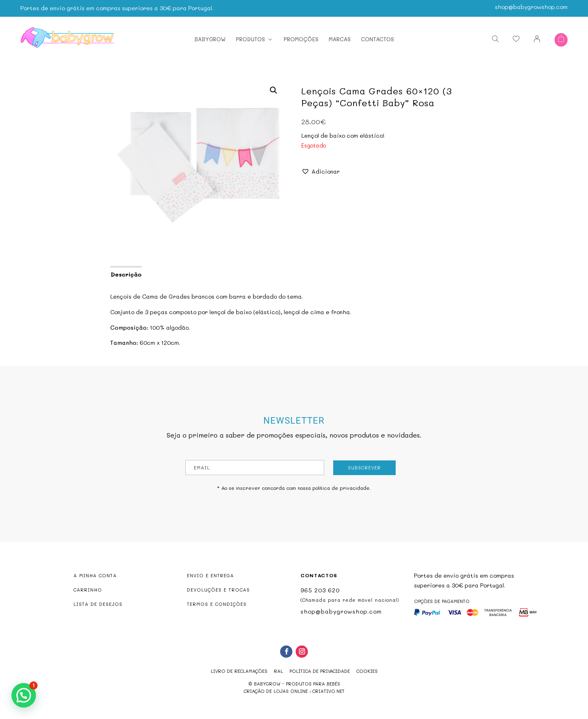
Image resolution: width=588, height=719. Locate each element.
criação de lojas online (276, 691)
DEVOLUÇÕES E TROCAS (218, 590)
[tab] (126, 274)
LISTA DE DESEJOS (98, 604)
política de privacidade (341, 488)
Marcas (340, 37)
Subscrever (364, 468)
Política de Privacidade (320, 671)
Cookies (367, 671)
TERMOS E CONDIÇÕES (217, 604)
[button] (321, 172)
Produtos (250, 37)
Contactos (378, 37)
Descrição (126, 274)
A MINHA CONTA (95, 575)
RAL (278, 671)
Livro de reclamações (239, 671)
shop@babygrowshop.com (531, 4)
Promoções (301, 37)
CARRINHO (88, 590)
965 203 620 (320, 590)
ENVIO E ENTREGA (210, 575)
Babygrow (210, 37)
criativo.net (329, 691)
